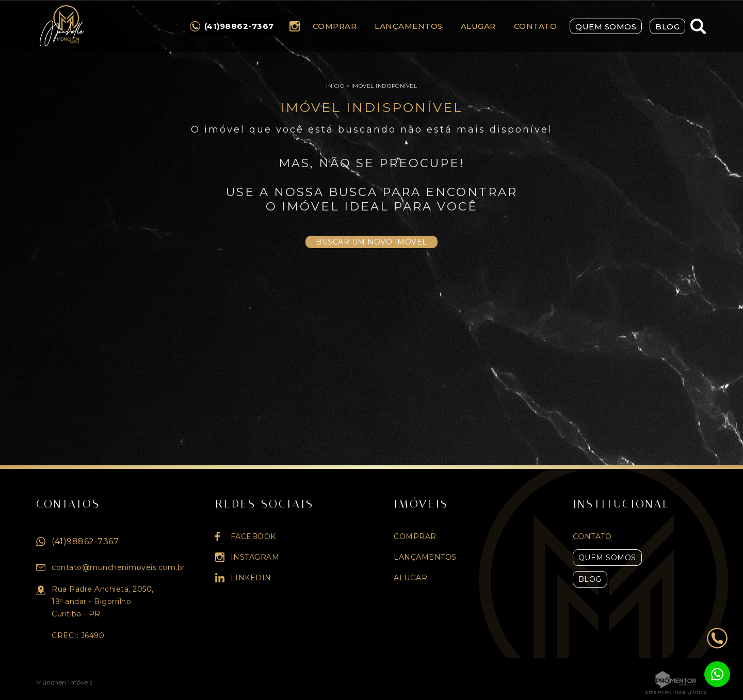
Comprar (335, 26)
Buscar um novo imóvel (372, 242)
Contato (536, 26)
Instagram (295, 26)
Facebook (253, 536)
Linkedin (251, 578)
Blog (667, 27)
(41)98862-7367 (85, 541)
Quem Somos (606, 27)
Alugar (478, 26)
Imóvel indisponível (384, 86)
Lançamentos (409, 26)
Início (335, 86)
